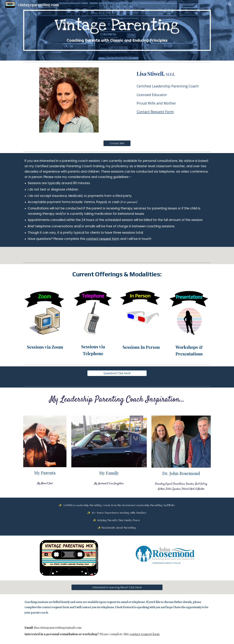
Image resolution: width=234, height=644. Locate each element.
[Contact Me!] (117, 143)
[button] (230, 5)
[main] (117, 30)
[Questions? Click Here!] (117, 373)
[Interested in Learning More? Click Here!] (117, 587)
